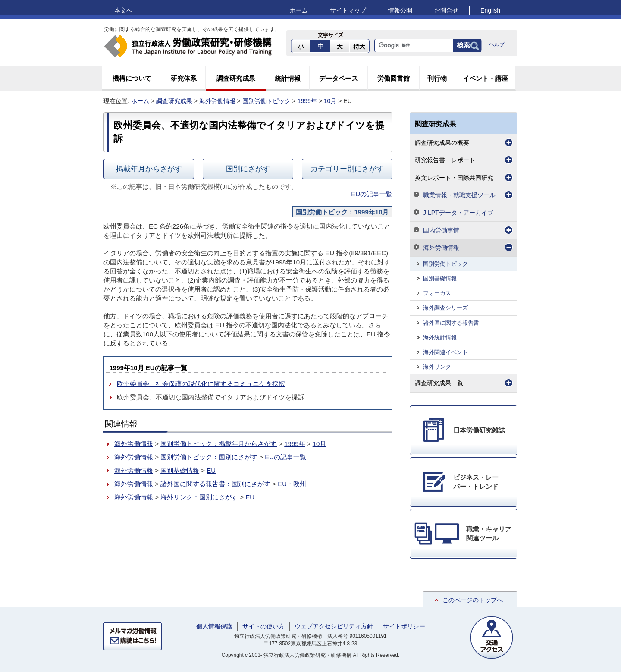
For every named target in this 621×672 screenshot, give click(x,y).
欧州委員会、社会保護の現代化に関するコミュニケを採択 (201, 384)
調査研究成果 (236, 78)
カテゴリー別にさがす (347, 169)
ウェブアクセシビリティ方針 (334, 626)
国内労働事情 (441, 230)
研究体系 (184, 78)
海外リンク (437, 367)
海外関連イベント (445, 352)
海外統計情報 (440, 338)
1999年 (307, 101)
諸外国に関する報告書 (451, 323)
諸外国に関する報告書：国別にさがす (215, 484)
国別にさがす (248, 169)
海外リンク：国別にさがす (199, 497)
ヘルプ (497, 44)
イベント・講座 (485, 78)
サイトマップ (348, 10)
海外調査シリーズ (445, 308)
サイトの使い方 (263, 626)
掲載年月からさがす (149, 169)
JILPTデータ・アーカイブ (458, 213)
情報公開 (400, 10)
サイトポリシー (404, 626)
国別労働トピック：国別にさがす (209, 457)
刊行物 (437, 78)
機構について (132, 78)
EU (211, 470)
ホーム (299, 10)
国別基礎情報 (180, 470)
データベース (339, 78)
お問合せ (446, 10)
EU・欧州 (292, 484)
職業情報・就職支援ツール (459, 195)
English (490, 10)
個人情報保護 (214, 626)
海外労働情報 (217, 101)
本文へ (123, 10)
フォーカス (437, 293)
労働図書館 (394, 78)
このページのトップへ (473, 600)
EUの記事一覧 (372, 194)
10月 (330, 101)
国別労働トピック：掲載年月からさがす (219, 444)
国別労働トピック (267, 101)
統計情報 (288, 78)
